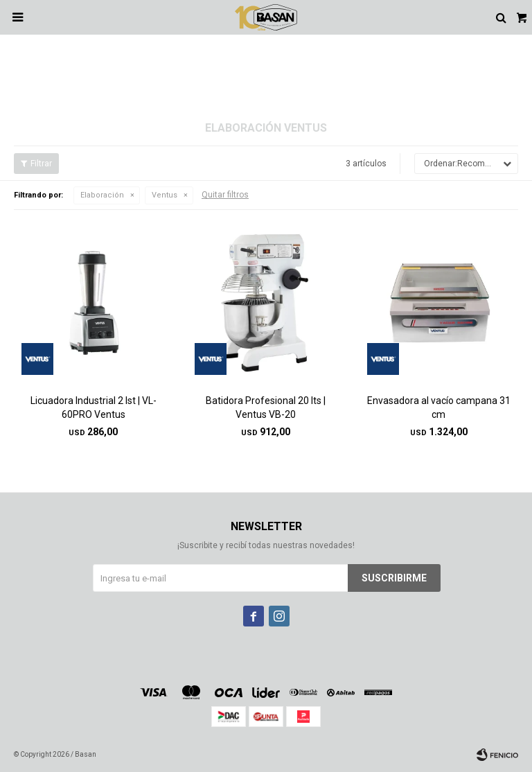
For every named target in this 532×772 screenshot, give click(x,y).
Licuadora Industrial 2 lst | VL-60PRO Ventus (94, 407)
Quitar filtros (225, 195)
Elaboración (102, 195)
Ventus (165, 195)
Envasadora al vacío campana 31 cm (439, 407)
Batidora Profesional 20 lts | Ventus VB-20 (266, 407)
